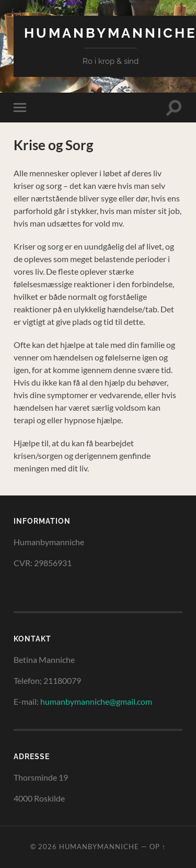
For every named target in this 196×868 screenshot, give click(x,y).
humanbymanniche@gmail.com (96, 701)
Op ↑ (158, 847)
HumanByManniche (99, 847)
